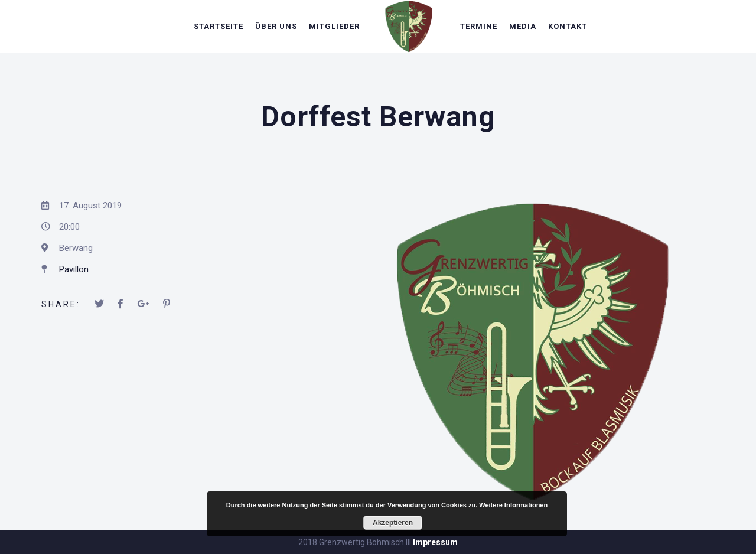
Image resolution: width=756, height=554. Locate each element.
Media (523, 26)
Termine (479, 26)
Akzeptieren (393, 523)
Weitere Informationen (513, 505)
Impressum (435, 542)
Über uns (276, 26)
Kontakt (568, 26)
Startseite (219, 26)
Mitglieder (334, 26)
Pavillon (74, 269)
